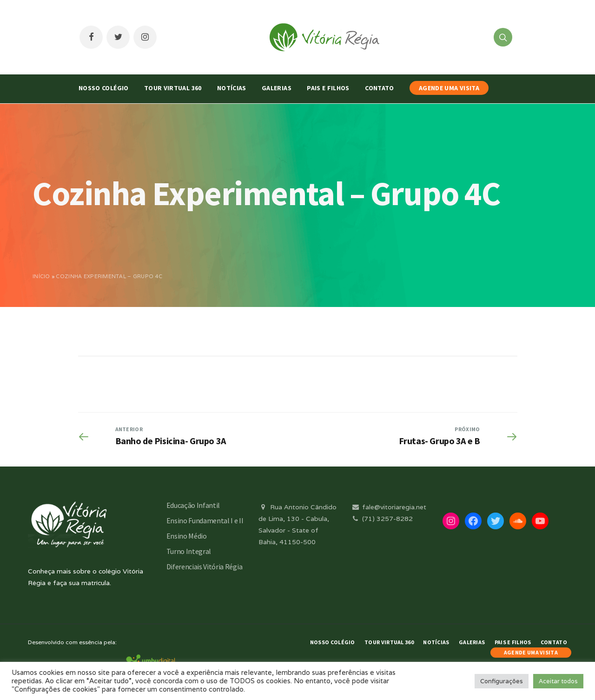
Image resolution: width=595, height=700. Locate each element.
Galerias (277, 88)
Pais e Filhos (328, 88)
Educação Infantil (193, 505)
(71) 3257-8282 (382, 519)
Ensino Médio (187, 536)
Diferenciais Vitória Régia (205, 567)
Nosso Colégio (104, 88)
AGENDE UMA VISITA (449, 88)
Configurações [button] (502, 681)
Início (41, 276)
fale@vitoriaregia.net (388, 507)
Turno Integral (189, 551)
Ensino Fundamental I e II (205, 520)
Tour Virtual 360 (173, 88)
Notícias (232, 88)
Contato (379, 88)
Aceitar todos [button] (558, 681)
